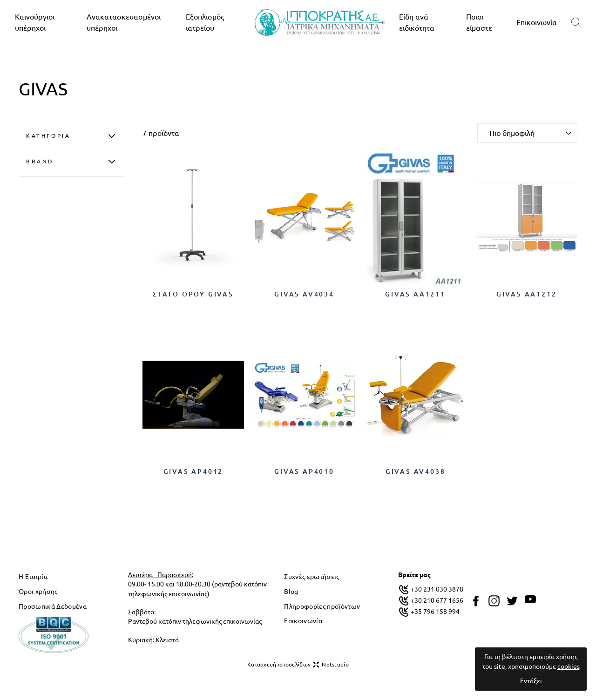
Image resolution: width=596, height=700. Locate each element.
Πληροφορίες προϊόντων (322, 606)
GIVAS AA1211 (415, 294)
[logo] (320, 23)
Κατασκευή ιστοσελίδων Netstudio (298, 665)
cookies (569, 666)
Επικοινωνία (537, 22)
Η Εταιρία (33, 577)
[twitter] (512, 601)
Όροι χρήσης (38, 592)
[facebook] (476, 601)
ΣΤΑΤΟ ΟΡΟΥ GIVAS (193, 294)
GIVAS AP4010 (304, 471)
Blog (291, 592)
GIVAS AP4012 (193, 471)
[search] (576, 23)
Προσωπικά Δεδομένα (53, 606)
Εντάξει (531, 681)
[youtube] (530, 599)
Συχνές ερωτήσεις (312, 577)
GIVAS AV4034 (304, 294)
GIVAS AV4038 (416, 471)
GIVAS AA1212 (527, 294)
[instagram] (494, 601)
